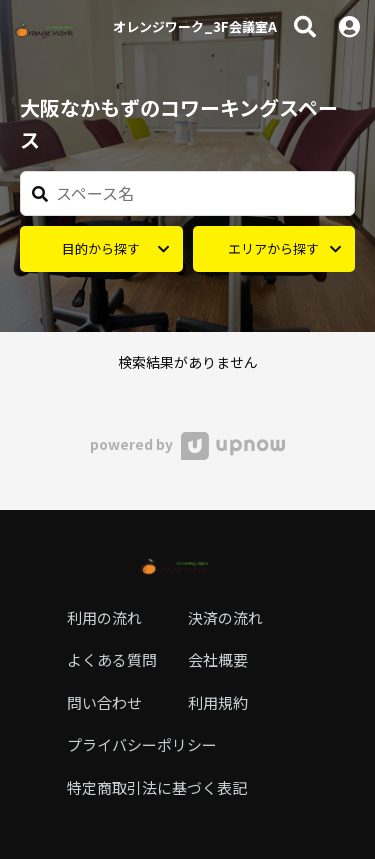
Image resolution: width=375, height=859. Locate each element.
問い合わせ (104, 702)
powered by (187, 444)
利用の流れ (104, 617)
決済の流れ (225, 617)
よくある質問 (112, 659)
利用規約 (218, 702)
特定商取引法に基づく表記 (157, 787)
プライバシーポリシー (142, 744)
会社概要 (218, 659)
